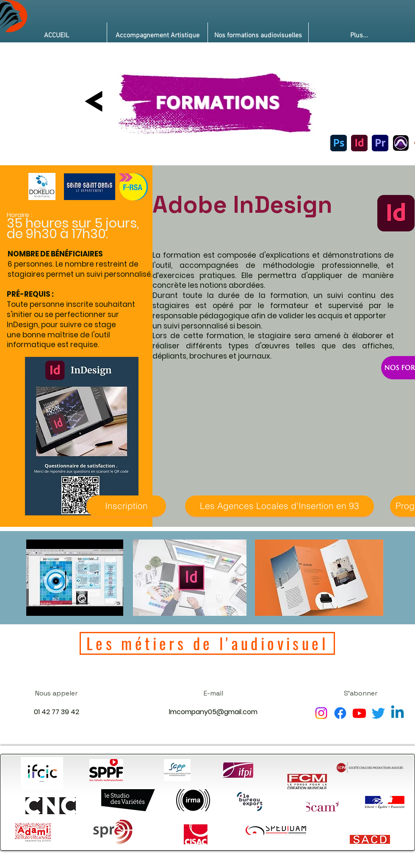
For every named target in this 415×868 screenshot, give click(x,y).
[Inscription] (126, 506)
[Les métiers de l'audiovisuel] (207, 643)
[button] (157, 36)
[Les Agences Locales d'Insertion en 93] (279, 506)
